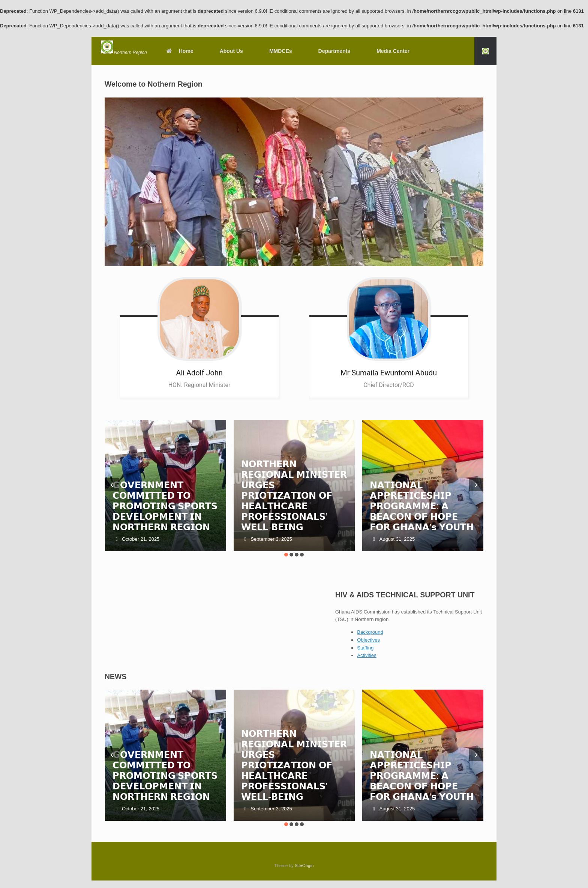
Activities (367, 655)
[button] (485, 51)
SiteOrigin (304, 865)
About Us (231, 51)
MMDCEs (281, 51)
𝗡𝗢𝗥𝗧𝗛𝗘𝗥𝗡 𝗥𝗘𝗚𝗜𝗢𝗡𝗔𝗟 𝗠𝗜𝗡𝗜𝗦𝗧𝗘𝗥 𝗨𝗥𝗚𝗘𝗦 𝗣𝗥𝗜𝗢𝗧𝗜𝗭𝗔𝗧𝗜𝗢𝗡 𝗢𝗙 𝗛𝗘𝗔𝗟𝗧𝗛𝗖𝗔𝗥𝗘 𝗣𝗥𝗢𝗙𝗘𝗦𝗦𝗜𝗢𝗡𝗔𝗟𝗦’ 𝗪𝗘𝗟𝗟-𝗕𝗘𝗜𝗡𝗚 (294, 496)
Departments (334, 51)
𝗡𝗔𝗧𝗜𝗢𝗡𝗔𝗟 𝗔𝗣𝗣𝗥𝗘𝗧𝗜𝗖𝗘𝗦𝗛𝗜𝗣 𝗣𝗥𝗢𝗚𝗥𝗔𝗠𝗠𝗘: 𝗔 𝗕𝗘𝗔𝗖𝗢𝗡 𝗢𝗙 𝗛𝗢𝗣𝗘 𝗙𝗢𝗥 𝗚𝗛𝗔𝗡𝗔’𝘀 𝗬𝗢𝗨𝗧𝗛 (422, 506)
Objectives (368, 640)
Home (180, 51)
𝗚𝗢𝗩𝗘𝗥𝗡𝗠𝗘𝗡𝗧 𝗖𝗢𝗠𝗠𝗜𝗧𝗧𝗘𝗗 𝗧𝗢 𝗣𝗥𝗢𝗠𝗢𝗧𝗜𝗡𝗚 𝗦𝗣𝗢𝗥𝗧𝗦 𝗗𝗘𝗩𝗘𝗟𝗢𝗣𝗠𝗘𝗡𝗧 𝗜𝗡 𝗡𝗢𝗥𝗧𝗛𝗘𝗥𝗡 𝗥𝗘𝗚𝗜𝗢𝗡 (165, 506)
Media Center (393, 51)
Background (370, 632)
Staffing (365, 648)
